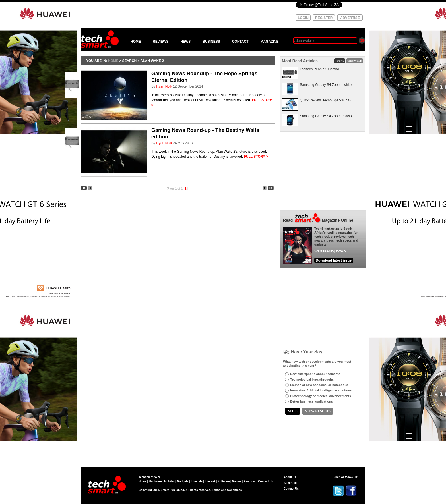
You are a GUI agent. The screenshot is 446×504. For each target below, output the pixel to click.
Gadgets (183, 481)
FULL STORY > (256, 157)
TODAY (340, 61)
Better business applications (311, 401)
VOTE (293, 411)
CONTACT (240, 42)
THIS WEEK (355, 61)
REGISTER (324, 18)
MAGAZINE (269, 42)
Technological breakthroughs (312, 379)
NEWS (185, 42)
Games (237, 481)
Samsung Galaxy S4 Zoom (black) (326, 116)
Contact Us (266, 481)
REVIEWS (161, 42)
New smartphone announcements (315, 374)
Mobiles (169, 481)
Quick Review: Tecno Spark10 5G (325, 100)
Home (143, 481)
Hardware (155, 481)
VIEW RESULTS (318, 411)
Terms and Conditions (227, 490)
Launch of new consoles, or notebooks (319, 385)
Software (224, 481)
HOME (136, 42)
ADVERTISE (350, 18)
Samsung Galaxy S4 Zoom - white (326, 85)
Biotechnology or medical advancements (321, 396)
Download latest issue (334, 260)
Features (250, 481)
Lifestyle (197, 481)
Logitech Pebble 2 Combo (319, 69)
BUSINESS (211, 42)
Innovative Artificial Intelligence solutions (321, 390)
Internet (210, 481)
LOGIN (303, 18)
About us (290, 477)
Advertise (290, 483)
